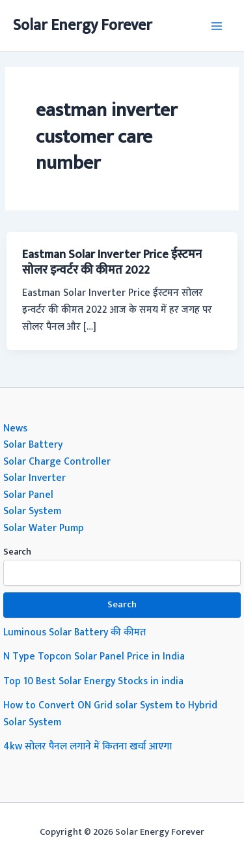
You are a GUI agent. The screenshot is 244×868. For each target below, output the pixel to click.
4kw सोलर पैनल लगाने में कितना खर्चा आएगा (88, 746)
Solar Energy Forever (83, 25)
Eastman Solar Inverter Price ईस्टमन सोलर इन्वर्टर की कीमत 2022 (112, 262)
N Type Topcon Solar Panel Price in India (94, 656)
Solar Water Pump (44, 528)
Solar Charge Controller (57, 461)
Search (17, 552)
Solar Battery (33, 444)
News (15, 428)
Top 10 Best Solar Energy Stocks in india (93, 681)
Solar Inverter (34, 478)
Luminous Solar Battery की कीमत (75, 632)
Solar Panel (28, 495)
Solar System (32, 511)
